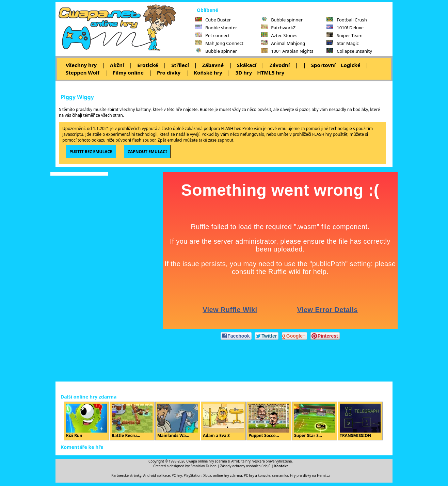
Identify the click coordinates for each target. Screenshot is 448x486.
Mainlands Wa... (178, 421)
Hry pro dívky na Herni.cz (310, 475)
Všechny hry (81, 65)
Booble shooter (216, 28)
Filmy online (128, 72)
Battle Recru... (132, 421)
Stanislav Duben (204, 466)
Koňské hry (208, 72)
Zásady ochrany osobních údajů (245, 466)
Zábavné (213, 65)
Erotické (148, 65)
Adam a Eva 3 (223, 421)
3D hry (244, 72)
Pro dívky (169, 72)
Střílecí (180, 65)
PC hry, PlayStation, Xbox (191, 475)
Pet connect (212, 35)
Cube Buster (213, 20)
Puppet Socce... (269, 421)
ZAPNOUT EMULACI (147, 152)
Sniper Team (345, 35)
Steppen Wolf (83, 72)
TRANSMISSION (360, 421)
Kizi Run (86, 421)
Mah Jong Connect (219, 43)
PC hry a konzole (257, 475)
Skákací (247, 65)
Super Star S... (315, 421)
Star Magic (343, 43)
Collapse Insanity (349, 51)
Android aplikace (157, 475)
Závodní (280, 65)
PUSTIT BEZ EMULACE (91, 152)
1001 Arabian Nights (287, 51)
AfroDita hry (241, 461)
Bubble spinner (216, 51)
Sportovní (323, 65)
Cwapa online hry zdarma (207, 461)
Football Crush (347, 20)
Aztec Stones (279, 35)
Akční (117, 65)
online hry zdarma (228, 475)
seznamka (280, 475)
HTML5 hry (271, 72)
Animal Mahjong (283, 43)
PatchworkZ (278, 28)
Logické (351, 65)
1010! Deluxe (345, 28)
